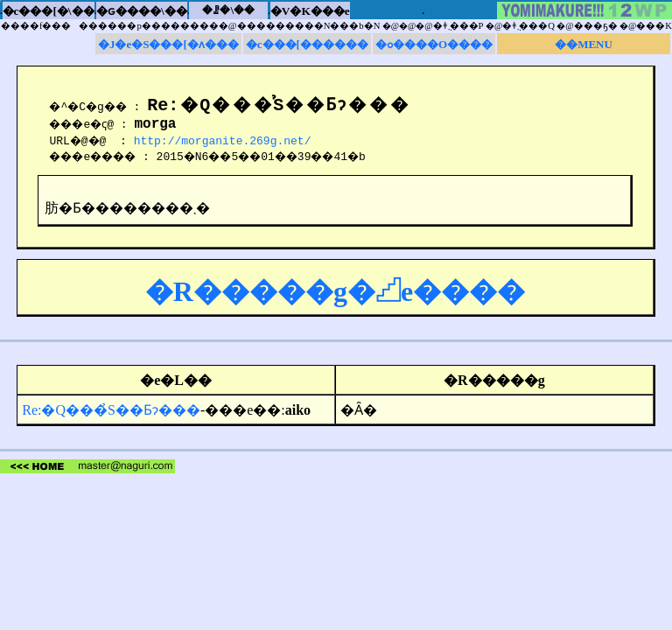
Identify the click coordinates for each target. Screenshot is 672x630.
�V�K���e (310, 11)
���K (654, 26)
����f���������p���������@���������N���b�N (190, 26)
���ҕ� (596, 26)
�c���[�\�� (49, 11)
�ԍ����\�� (142, 11)
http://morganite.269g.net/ (227, 143)
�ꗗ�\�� (228, 10)
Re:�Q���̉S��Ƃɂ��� (111, 413)
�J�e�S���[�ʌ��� (168, 44)
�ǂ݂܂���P (458, 26)
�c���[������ (307, 44)
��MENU (584, 44)
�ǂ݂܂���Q (528, 26)
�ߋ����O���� (434, 44)
